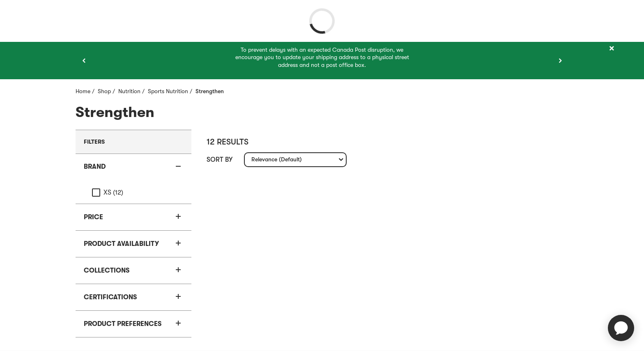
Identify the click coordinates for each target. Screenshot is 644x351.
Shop (104, 91)
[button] (133, 167)
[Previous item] (84, 61)
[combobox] (295, 160)
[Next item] (560, 61)
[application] (621, 328)
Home (83, 91)
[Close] (612, 49)
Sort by (220, 160)
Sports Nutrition (168, 91)
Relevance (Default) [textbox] (276, 161)
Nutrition (129, 91)
